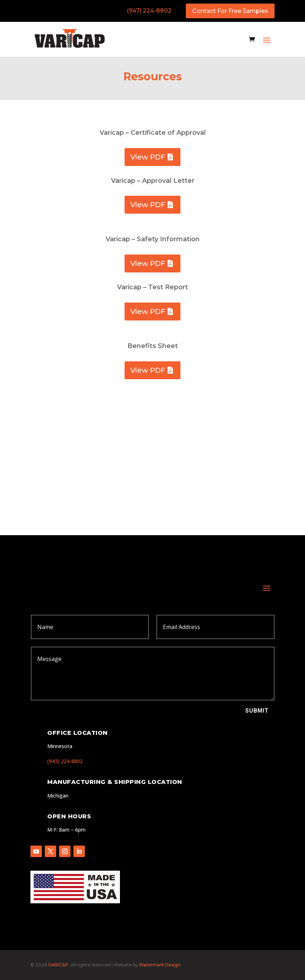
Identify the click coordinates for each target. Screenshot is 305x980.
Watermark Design (160, 965)
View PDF (148, 157)
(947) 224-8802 (149, 11)
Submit (257, 711)
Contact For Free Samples (230, 11)
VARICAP (58, 965)
